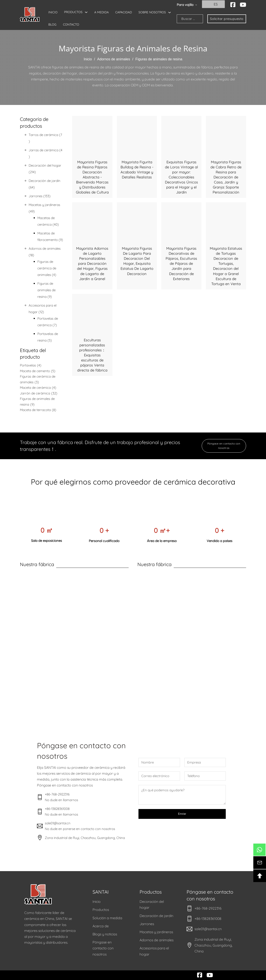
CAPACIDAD (124, 12)
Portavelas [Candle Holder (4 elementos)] (31, 365)
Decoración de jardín (156, 916)
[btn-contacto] (260, 863)
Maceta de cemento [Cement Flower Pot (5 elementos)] (38, 371)
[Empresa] (205, 762)
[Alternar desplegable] (86, 12)
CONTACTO (110, 24)
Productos (101, 910)
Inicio (88, 59)
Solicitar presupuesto (225, 19)
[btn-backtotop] (260, 876)
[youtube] (243, 5)
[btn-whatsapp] (259, 850)
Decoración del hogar (152, 904)
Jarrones (147, 924)
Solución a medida (107, 918)
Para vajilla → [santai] (187, 5)
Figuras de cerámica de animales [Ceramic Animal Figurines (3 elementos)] (38, 380)
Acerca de (101, 926)
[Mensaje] (182, 795)
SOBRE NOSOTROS (62, 25)
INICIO (53, 12)
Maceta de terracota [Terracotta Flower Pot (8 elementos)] (38, 410)
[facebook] (233, 5)
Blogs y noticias (105, 934)
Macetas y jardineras (156, 932)
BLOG (92, 24)
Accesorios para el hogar (154, 951)
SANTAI (101, 892)
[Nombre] (159, 762)
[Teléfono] (205, 776)
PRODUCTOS (73, 12)
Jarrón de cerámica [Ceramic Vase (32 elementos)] (39, 393)
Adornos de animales (114, 59)
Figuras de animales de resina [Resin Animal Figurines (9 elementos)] (37, 402)
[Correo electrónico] (159, 776)
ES (213, 4)
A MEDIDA (101, 12)
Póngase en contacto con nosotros (224, 446)
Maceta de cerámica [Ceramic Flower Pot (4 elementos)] (38, 388)
